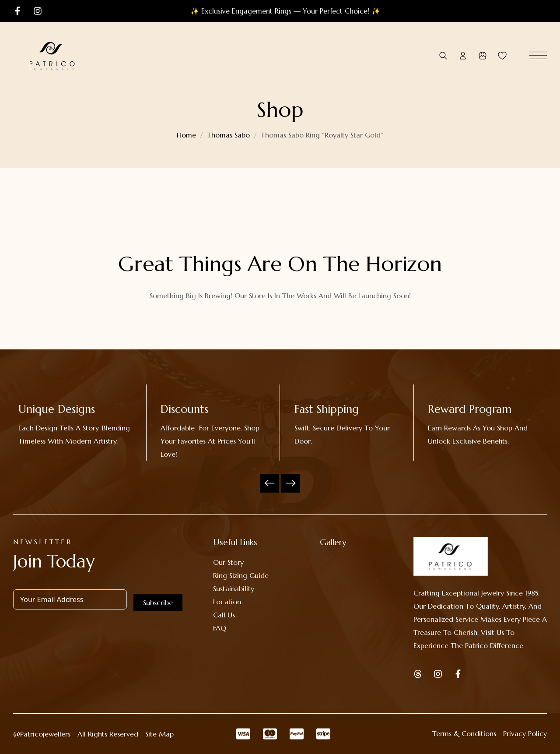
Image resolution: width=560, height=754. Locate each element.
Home (186, 135)
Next (291, 483)
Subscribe (158, 602)
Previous (270, 483)
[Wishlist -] (502, 56)
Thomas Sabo (228, 135)
